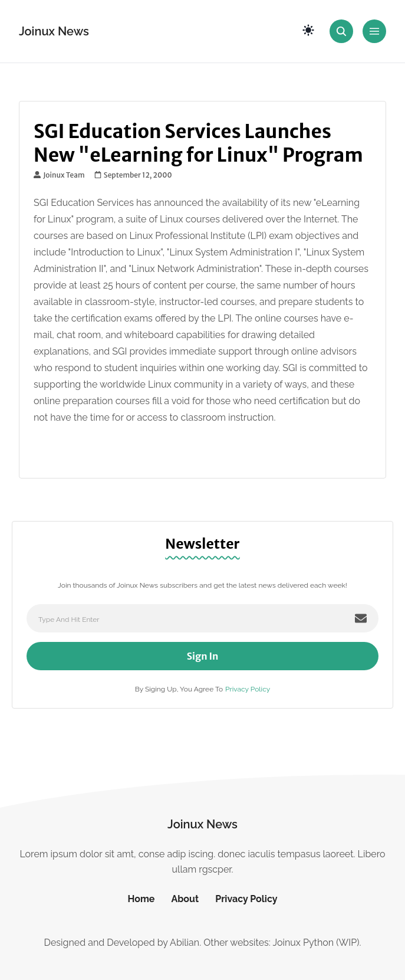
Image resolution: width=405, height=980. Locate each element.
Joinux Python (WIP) (316, 943)
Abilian (185, 943)
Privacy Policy (248, 689)
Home (141, 899)
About (185, 899)
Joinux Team (59, 175)
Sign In (203, 656)
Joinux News (54, 31)
